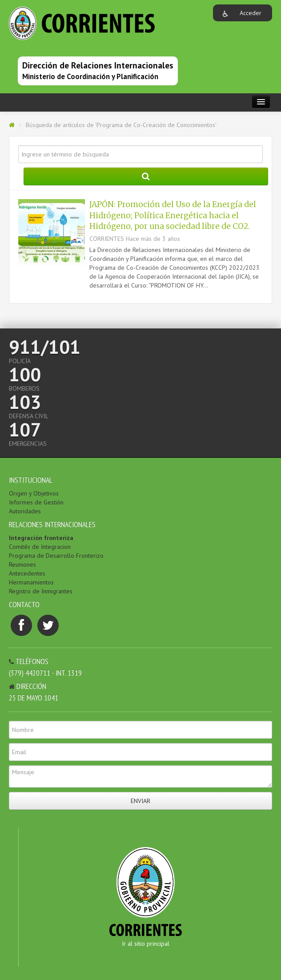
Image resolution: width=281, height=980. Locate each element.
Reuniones (22, 564)
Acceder (251, 13)
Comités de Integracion (40, 547)
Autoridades (25, 511)
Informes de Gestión (36, 502)
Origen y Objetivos (34, 493)
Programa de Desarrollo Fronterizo (56, 556)
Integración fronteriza (41, 538)
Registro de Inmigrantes (41, 591)
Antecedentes (27, 573)
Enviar (140, 801)
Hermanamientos (31, 582)
